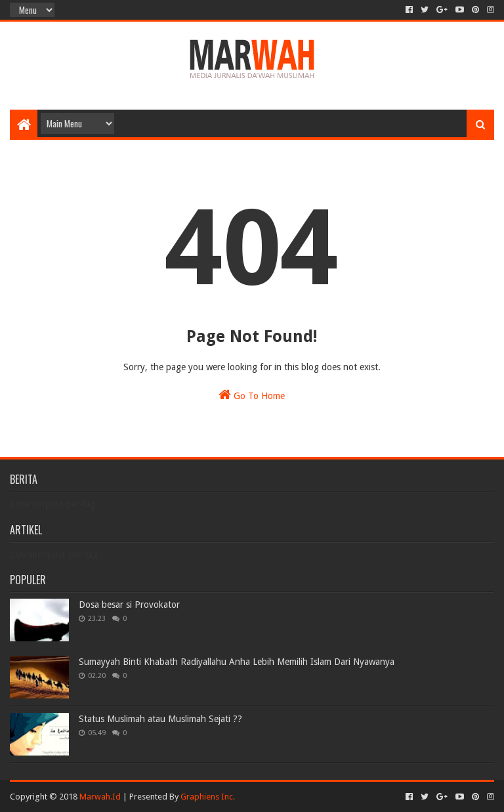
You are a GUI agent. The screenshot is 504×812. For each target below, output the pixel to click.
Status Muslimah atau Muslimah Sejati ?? (160, 719)
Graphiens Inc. (208, 797)
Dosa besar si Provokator (129, 605)
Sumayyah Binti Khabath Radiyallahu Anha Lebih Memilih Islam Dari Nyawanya (237, 662)
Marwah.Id (100, 797)
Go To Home (252, 395)
